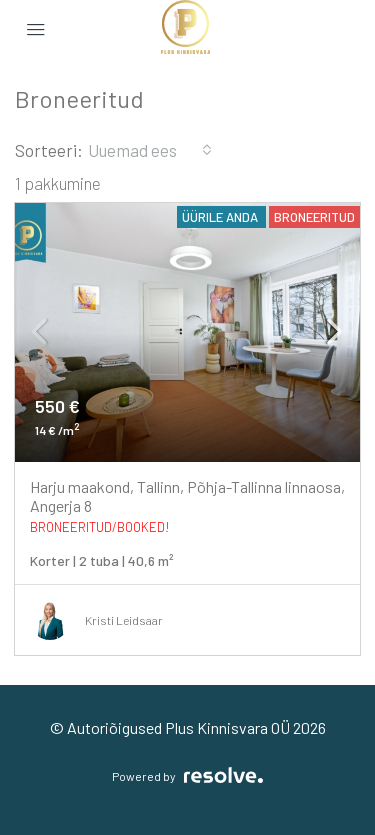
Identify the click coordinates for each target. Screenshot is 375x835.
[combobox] (150, 150)
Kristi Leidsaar (124, 620)
